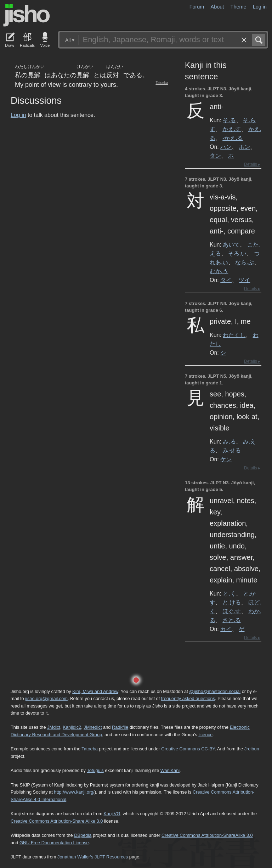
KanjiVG (112, 814)
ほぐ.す (232, 611)
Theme (239, 7)
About (217, 7)
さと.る (232, 620)
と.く (229, 593)
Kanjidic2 (72, 727)
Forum (197, 7)
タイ (226, 280)
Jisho (27, 15)
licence (205, 735)
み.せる (232, 450)
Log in (260, 7)
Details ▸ (252, 164)
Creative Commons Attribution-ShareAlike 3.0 (207, 835)
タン (215, 156)
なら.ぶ (244, 262)
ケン (226, 459)
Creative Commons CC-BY (188, 749)
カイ (226, 629)
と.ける (232, 602)
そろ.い (237, 253)
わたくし (234, 335)
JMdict (54, 727)
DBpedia (83, 835)
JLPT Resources (111, 857)
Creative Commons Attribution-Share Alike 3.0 (57, 821)
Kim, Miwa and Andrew (95, 691)
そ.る (229, 120)
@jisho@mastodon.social (215, 691)
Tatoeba (162, 83)
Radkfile (120, 727)
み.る (229, 441)
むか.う (219, 271)
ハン (226, 147)
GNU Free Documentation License (54, 843)
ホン (244, 147)
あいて (231, 244)
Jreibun (252, 749)
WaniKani (170, 770)
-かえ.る (233, 138)
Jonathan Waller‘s (75, 857)
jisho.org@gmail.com (46, 698)
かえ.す (232, 129)
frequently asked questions (188, 698)
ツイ (244, 280)
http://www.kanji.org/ (74, 792)
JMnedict (93, 727)
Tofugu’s (95, 770)
